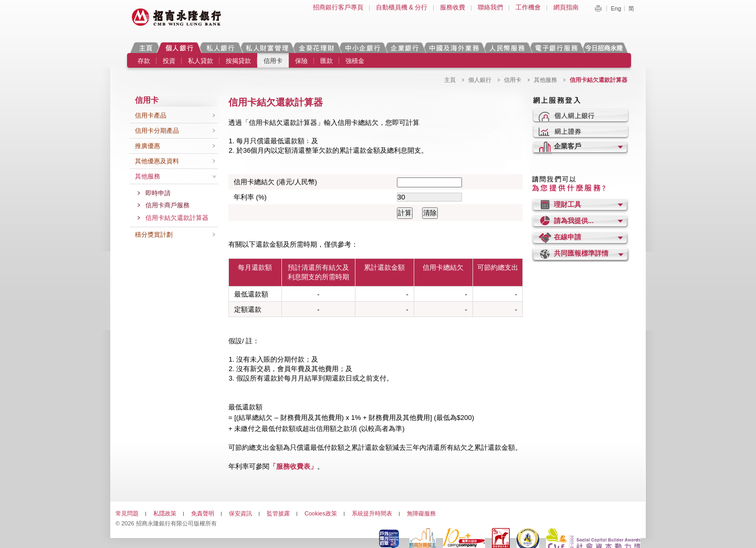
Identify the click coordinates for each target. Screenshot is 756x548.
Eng (616, 8)
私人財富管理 (267, 48)
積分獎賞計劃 (154, 235)
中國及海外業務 (454, 48)
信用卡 (273, 61)
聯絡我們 (490, 7)
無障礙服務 (421, 513)
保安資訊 (240, 513)
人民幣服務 (507, 48)
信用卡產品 (151, 115)
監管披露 (278, 513)
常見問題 (127, 513)
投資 (169, 61)
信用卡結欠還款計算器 (177, 218)
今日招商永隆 (606, 48)
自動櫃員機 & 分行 (402, 7)
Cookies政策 (321, 513)
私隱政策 (165, 513)
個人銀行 (179, 48)
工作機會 (528, 7)
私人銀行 (220, 48)
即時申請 (158, 193)
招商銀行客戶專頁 (338, 7)
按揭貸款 (238, 61)
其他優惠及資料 (157, 161)
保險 (301, 61)
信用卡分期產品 (157, 131)
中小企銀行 (362, 48)
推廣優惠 (148, 146)
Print (598, 8)
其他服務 (545, 80)
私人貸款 (201, 61)
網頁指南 (566, 7)
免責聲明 (203, 513)
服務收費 (453, 7)
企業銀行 (405, 48)
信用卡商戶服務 (167, 205)
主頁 (146, 48)
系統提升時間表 (372, 513)
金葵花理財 (316, 48)
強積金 (355, 61)
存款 (144, 61)
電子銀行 (556, 48)
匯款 (327, 61)
